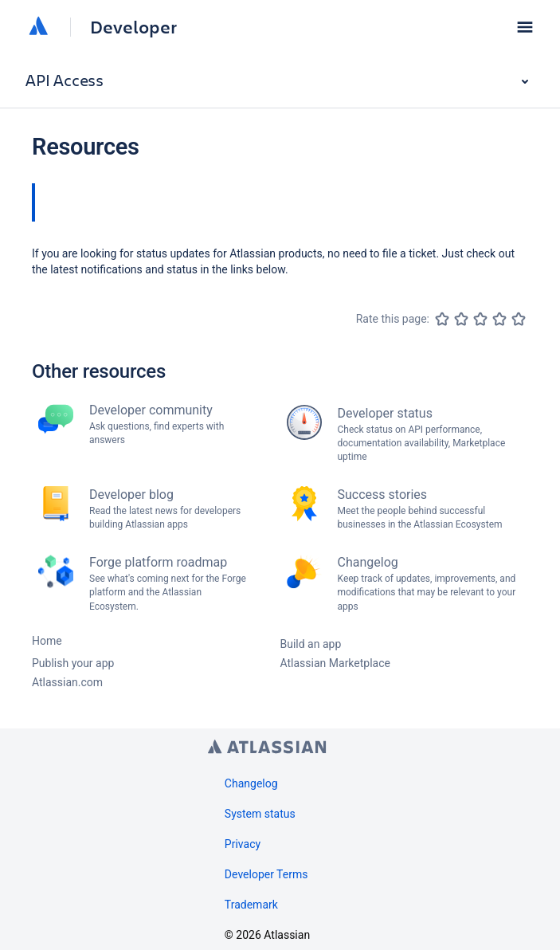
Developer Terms (266, 874)
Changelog (251, 783)
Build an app (311, 644)
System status (260, 814)
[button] (525, 27)
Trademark (251, 905)
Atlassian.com (67, 682)
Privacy (243, 844)
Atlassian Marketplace (335, 663)
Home (47, 641)
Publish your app (73, 663)
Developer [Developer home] (133, 27)
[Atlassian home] (38, 27)
